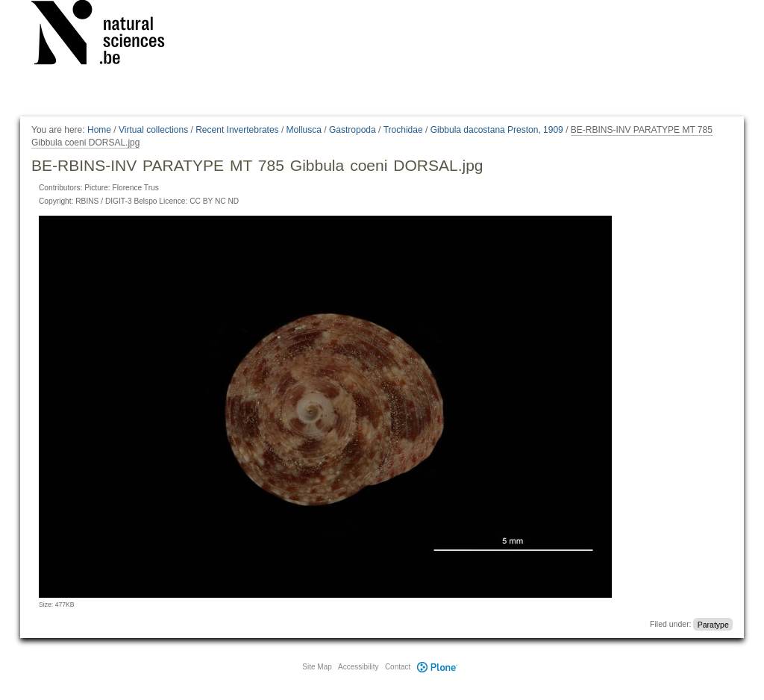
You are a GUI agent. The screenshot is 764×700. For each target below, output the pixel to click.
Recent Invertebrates (237, 130)
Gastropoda (353, 130)
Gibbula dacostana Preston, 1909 (497, 130)
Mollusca (304, 130)
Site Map (317, 667)
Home (99, 130)
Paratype (713, 624)
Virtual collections (153, 130)
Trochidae (403, 130)
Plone (437, 667)
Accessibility (358, 667)
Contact (398, 667)
